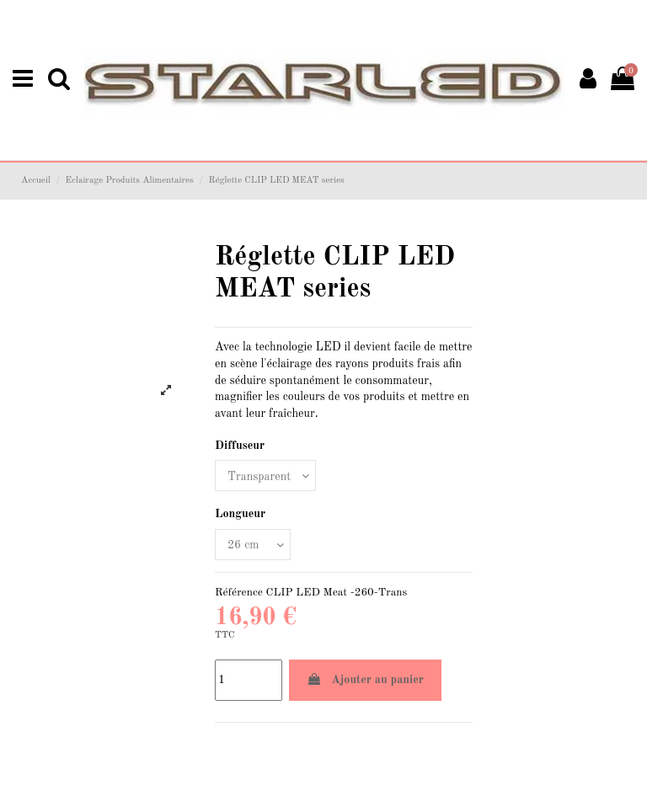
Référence (239, 593)
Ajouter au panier (365, 679)
